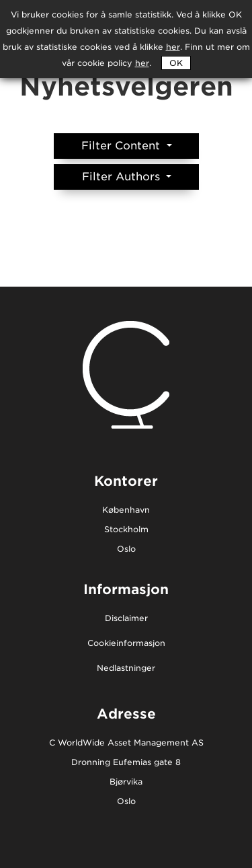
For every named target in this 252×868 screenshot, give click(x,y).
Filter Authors (123, 177)
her (142, 63)
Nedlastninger (126, 668)
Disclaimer (126, 619)
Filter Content (122, 146)
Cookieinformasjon (126, 644)
